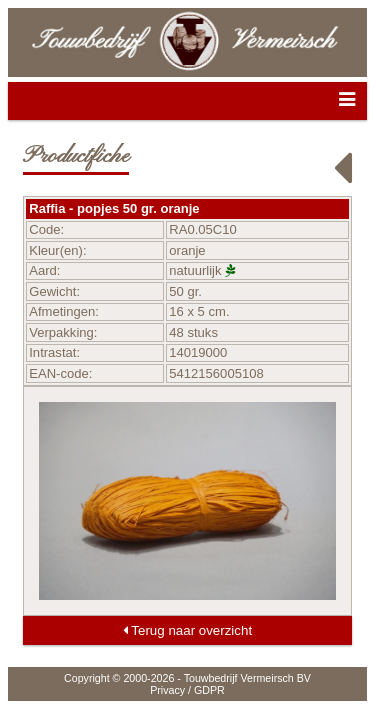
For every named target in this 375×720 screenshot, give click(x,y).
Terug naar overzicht (187, 630)
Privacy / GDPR (187, 690)
